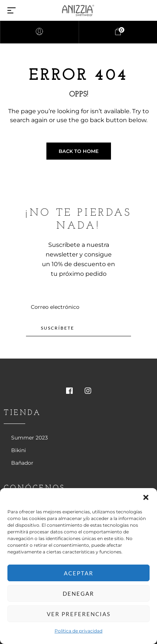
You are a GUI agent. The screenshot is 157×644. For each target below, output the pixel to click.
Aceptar (79, 573)
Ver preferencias (79, 614)
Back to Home (79, 151)
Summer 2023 (30, 438)
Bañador (22, 463)
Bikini (19, 450)
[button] (146, 497)
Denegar (78, 594)
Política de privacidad (78, 631)
